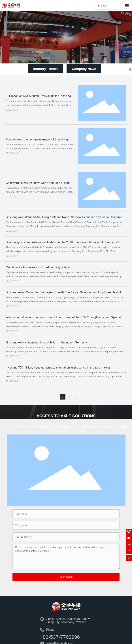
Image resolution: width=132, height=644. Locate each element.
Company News (84, 69)
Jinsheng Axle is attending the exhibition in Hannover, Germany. (47, 342)
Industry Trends (45, 69)
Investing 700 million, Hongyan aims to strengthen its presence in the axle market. (58, 368)
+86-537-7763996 (60, 637)
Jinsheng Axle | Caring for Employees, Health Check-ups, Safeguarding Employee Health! (63, 292)
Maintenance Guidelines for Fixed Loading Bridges (38, 267)
